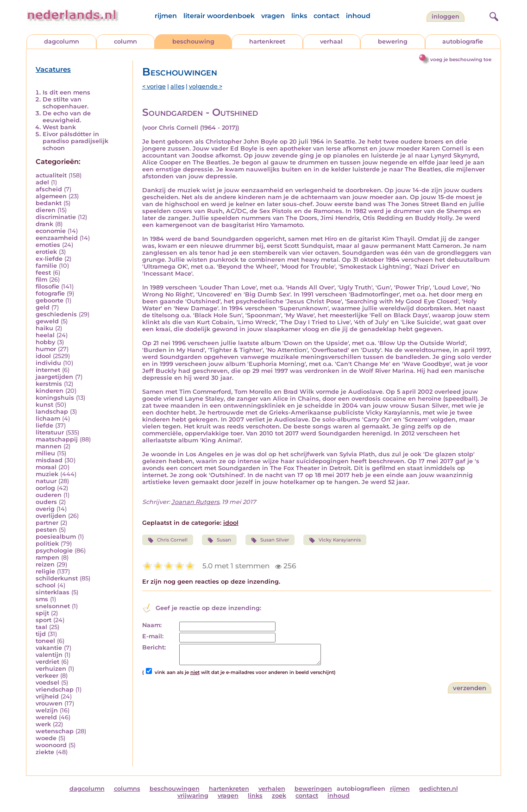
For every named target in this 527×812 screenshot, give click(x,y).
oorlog (45, 488)
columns (127, 789)
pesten (46, 530)
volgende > (206, 86)
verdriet (47, 662)
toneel (45, 641)
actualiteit (51, 175)
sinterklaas (53, 592)
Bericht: (154, 647)
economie (51, 231)
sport (44, 620)
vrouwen (49, 703)
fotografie (50, 293)
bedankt (49, 203)
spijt (42, 613)
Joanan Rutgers (195, 502)
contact (326, 16)
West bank (59, 127)
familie (46, 266)
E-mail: (153, 636)
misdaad (49, 460)
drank (44, 224)
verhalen (272, 789)
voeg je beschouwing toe (461, 60)
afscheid (49, 189)
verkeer (47, 676)
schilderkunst (57, 578)
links (299, 16)
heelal (45, 335)
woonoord (51, 745)
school (46, 585)
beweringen (313, 789)
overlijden (51, 516)
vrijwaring (193, 796)
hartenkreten (229, 789)
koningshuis (55, 398)
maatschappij (57, 439)
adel (42, 182)
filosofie (47, 286)
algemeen (51, 196)
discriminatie (56, 217)
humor (46, 349)
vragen (273, 16)
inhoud (358, 16)
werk (43, 724)
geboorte (50, 300)
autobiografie (463, 41)
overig (45, 509)
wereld (46, 717)
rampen (47, 557)
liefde (44, 425)
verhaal (331, 41)
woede (46, 738)
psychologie (54, 551)
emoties (48, 245)
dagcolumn (62, 41)
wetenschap (55, 731)
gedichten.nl (439, 789)
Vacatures (53, 69)
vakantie (49, 648)
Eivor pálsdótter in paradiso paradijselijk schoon (75, 141)
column (125, 41)
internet (48, 370)
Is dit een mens (66, 92)
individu (48, 363)
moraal (46, 467)
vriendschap (55, 689)
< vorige (154, 86)
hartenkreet (267, 41)
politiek (47, 544)
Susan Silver (270, 540)
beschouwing (193, 41)
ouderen (49, 495)
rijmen (166, 16)
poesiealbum (56, 537)
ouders (46, 502)
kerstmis (49, 384)
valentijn (49, 655)
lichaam (48, 419)
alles (177, 86)
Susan (219, 540)
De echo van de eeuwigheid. (67, 117)
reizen (45, 564)
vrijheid (47, 696)
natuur (46, 481)
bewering (393, 41)
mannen (49, 446)
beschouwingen (175, 789)
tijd (41, 634)
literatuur (50, 432)
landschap (52, 412)
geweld (47, 321)
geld (43, 307)
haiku (44, 328)
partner (47, 523)
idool (43, 356)
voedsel (47, 683)
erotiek (46, 252)
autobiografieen (361, 789)
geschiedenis (56, 314)
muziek (47, 474)
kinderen (50, 391)
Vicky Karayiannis (335, 540)
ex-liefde (49, 259)
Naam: (152, 625)
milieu (45, 453)
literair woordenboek (219, 16)
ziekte (45, 752)
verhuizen (51, 669)
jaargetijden (54, 377)
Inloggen (445, 16)
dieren (46, 210)
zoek (279, 796)
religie (45, 571)
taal (41, 627)
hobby (45, 342)
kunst (44, 405)
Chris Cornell (168, 540)
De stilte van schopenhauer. (66, 103)
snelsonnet (53, 606)
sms (42, 599)
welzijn (47, 710)
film (41, 280)
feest (43, 273)
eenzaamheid (57, 238)
